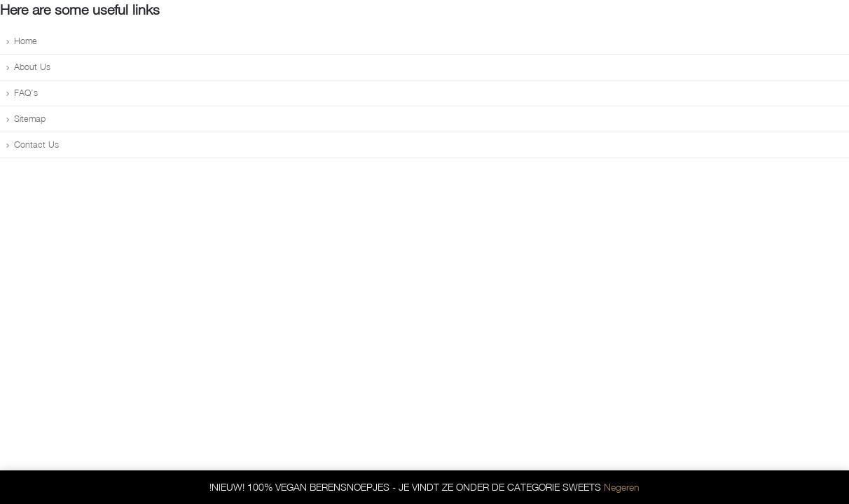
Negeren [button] (622, 487)
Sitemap (30, 119)
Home (26, 41)
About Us (32, 67)
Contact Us (36, 145)
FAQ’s (26, 93)
